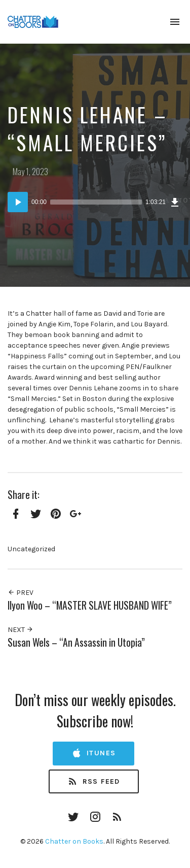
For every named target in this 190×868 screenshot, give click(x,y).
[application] (95, 202)
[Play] (18, 202)
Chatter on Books (74, 841)
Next (21, 630)
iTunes (93, 753)
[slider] (96, 202)
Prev (21, 593)
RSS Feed (94, 782)
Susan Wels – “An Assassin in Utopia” (76, 642)
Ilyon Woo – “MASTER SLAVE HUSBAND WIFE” (90, 605)
